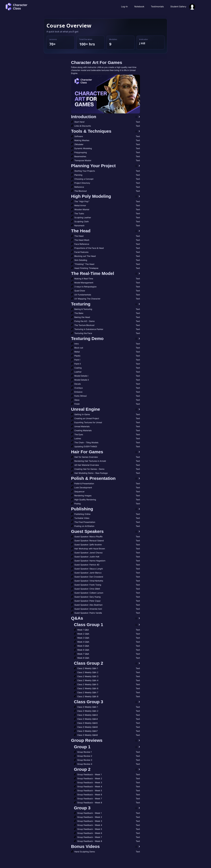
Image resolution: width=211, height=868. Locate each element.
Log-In (124, 7)
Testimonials (158, 7)
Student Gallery (178, 7)
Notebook (139, 7)
